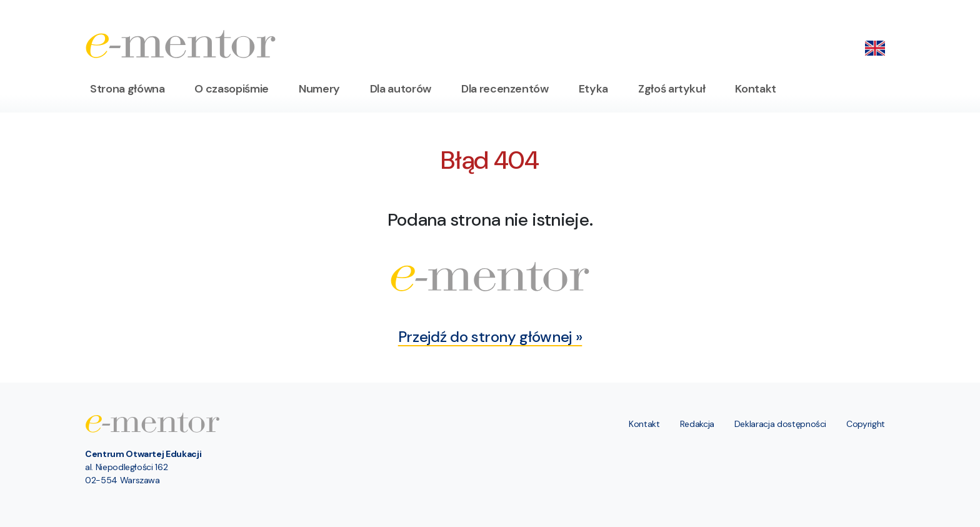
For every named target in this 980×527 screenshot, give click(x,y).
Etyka (593, 89)
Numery (319, 89)
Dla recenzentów (505, 89)
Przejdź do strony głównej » (490, 337)
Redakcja (697, 424)
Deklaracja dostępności (780, 424)
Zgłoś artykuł (672, 89)
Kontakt (756, 89)
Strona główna (127, 89)
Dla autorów (401, 89)
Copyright (866, 424)
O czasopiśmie (231, 89)
